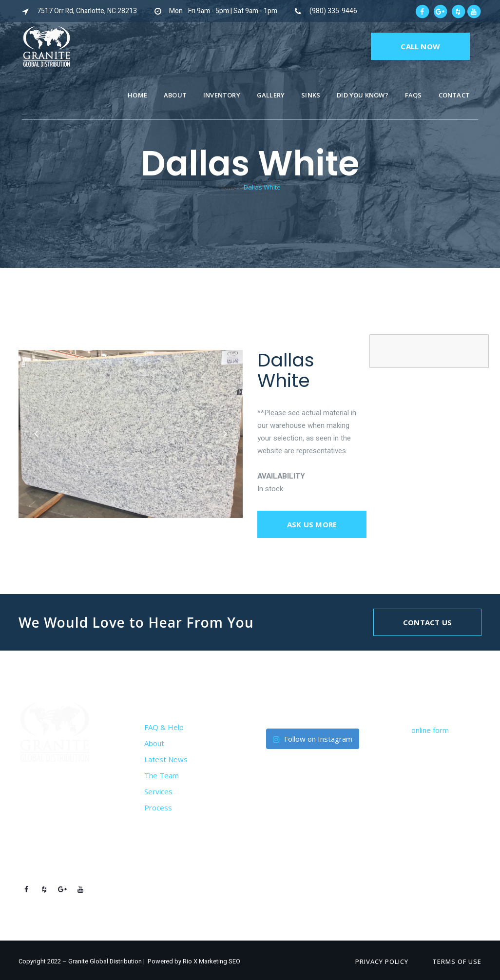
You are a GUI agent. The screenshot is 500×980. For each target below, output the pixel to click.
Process (158, 807)
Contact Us (427, 622)
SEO (234, 961)
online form (430, 730)
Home (228, 187)
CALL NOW (420, 46)
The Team (162, 775)
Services (158, 791)
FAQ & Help (164, 727)
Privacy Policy (382, 961)
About (154, 743)
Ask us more (312, 524)
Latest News (166, 759)
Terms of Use (457, 961)
